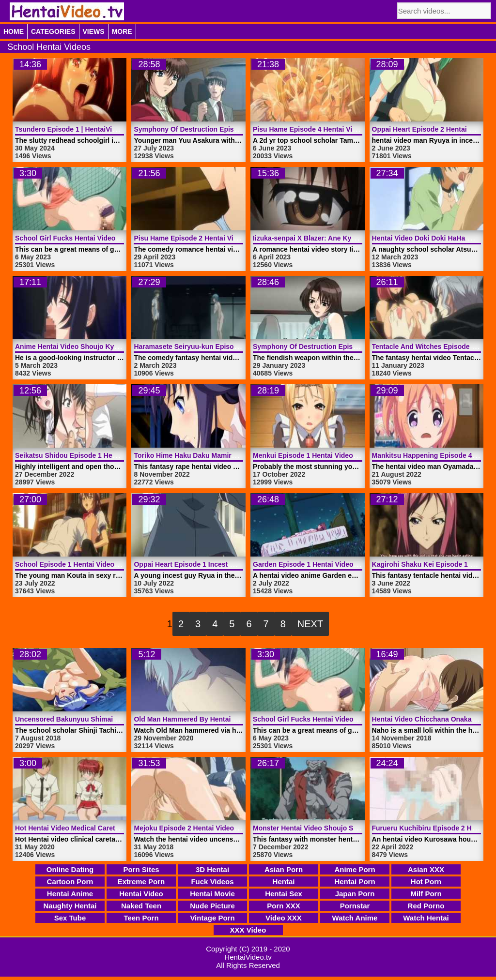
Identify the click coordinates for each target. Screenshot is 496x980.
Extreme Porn (141, 882)
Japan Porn (355, 894)
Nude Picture (212, 906)
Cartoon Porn (70, 882)
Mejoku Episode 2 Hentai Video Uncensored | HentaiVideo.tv (231, 828)
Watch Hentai (426, 918)
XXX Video (248, 930)
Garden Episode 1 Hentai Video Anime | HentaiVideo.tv (341, 564)
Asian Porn (284, 869)
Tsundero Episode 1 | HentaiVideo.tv (73, 129)
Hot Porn (426, 882)
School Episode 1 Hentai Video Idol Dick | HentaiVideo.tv (106, 564)
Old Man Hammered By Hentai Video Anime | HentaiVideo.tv (230, 719)
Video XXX (284, 918)
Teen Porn (141, 918)
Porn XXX (283, 906)
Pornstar (355, 906)
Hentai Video (141, 894)
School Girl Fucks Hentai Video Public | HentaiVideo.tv (103, 238)
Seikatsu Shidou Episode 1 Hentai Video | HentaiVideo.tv (106, 455)
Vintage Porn (212, 918)
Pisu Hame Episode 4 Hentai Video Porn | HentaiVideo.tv (344, 129)
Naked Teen (141, 906)
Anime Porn (355, 869)
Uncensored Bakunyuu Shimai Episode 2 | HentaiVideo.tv (107, 719)
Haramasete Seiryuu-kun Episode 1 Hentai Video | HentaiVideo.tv (238, 347)
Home (14, 31)
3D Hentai (212, 869)
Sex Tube (70, 918)
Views (94, 31)
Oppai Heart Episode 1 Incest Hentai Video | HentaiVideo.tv (228, 564)
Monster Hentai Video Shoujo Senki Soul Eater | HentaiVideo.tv (354, 828)
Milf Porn (426, 894)
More (122, 31)
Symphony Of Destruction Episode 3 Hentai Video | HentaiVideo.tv (359, 347)
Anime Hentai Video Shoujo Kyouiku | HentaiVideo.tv (100, 347)
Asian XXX (426, 869)
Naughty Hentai (70, 906)
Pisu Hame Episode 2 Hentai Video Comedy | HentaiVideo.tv (230, 238)
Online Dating (70, 869)
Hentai (284, 882)
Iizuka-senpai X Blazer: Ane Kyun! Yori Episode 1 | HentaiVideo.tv (358, 238)
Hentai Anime (70, 894)
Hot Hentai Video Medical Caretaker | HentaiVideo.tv (98, 828)
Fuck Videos (212, 882)
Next (310, 624)
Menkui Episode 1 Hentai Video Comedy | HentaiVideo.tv (344, 455)
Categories (53, 31)
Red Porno (426, 906)
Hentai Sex (284, 894)
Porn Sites (141, 869)
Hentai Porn (355, 882)
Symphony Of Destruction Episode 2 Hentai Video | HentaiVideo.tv (240, 129)
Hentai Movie (212, 894)
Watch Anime (355, 918)
